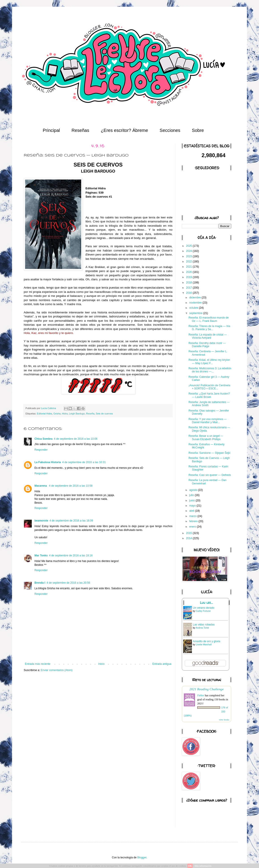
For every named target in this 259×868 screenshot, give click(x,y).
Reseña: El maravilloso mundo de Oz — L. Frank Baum (209, 319)
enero (193, 527)
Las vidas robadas (204, 625)
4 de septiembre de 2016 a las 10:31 (84, 462)
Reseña (90, 414)
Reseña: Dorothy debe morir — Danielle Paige (207, 345)
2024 (189, 251)
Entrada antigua (162, 664)
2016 (189, 293)
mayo (193, 506)
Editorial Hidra (45, 414)
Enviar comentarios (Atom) (57, 670)
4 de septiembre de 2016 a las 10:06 (76, 439)
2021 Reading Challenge (207, 689)
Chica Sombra (44, 439)
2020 (189, 272)
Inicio (101, 664)
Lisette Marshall (204, 645)
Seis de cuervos (104, 414)
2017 (189, 288)
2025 (189, 246)
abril (192, 511)
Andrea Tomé (202, 628)
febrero (194, 521)
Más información (203, 866)
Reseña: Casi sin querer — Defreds (210, 475)
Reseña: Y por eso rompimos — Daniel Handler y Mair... (208, 421)
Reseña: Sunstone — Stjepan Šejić (209, 453)
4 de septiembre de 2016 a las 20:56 (68, 583)
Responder (41, 450)
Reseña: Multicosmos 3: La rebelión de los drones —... (210, 370)
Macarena (41, 486)
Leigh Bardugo (77, 414)
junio (192, 501)
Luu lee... (206, 603)
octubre (194, 308)
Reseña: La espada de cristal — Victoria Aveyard (208, 336)
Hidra (65, 414)
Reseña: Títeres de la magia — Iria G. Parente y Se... (209, 328)
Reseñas (80, 130)
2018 (189, 283)
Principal (51, 130)
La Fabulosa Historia (48, 462)
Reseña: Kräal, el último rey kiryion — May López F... (209, 361)
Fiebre (201, 695)
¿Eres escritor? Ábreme (124, 130)
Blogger (142, 857)
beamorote (41, 521)
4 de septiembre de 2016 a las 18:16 (71, 555)
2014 (189, 538)
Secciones (170, 130)
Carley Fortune (203, 611)
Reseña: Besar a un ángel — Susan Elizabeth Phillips (206, 437)
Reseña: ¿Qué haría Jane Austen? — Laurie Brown (209, 395)
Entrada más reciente (38, 664)
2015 (189, 533)
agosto (194, 490)
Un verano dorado (204, 608)
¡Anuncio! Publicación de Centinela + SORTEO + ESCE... (209, 387)
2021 (189, 267)
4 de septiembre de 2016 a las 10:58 (71, 486)
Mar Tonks (41, 555)
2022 (189, 262)
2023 (189, 256)
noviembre (196, 303)
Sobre (198, 130)
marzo (193, 516)
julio (192, 495)
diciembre (195, 298)
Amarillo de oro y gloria (207, 641)
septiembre (196, 313)
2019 (189, 277)
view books (224, 720)
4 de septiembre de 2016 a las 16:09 (71, 521)
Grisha (57, 414)
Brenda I (40, 583)
